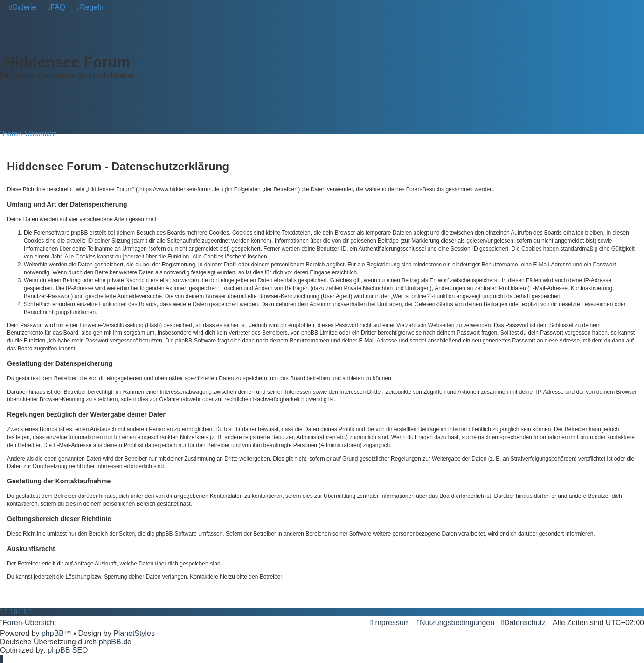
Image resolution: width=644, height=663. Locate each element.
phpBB (53, 633)
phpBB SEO (68, 650)
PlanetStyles (134, 633)
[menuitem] (23, 7)
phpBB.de (115, 642)
